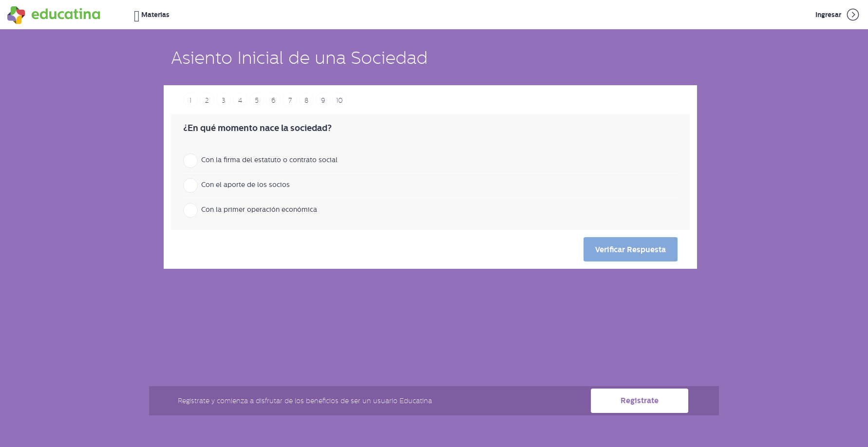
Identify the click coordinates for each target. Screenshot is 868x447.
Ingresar (838, 15)
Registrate (640, 400)
